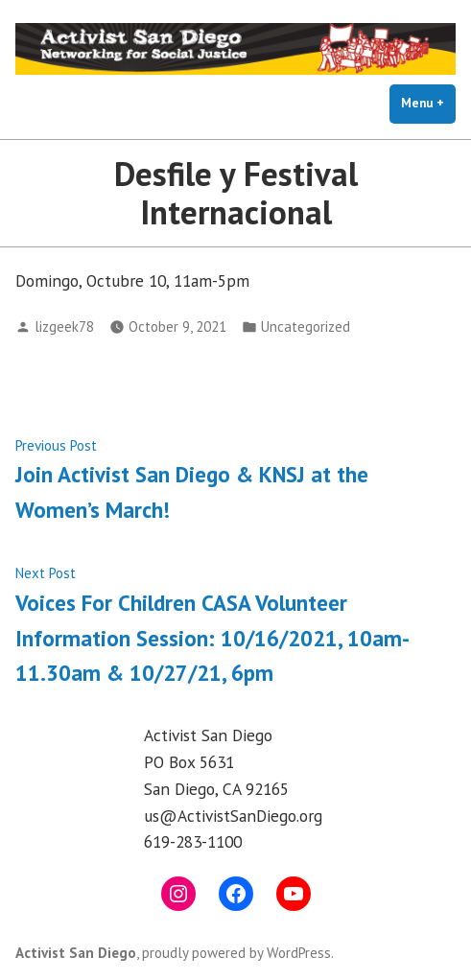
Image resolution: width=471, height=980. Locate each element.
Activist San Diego (76, 953)
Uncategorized (306, 327)
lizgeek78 (64, 327)
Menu (428, 103)
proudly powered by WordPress (236, 953)
